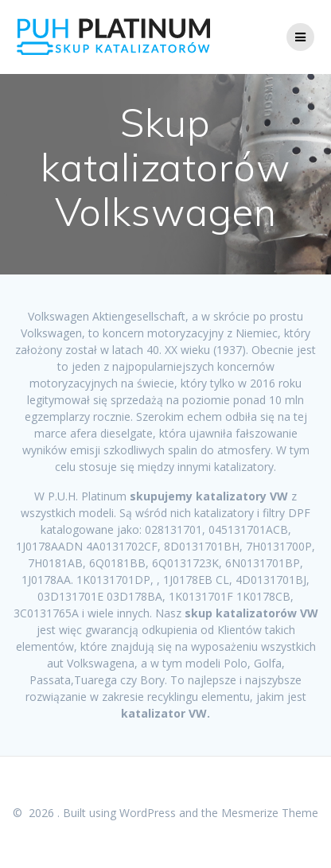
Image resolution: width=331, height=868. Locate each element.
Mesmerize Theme (270, 813)
